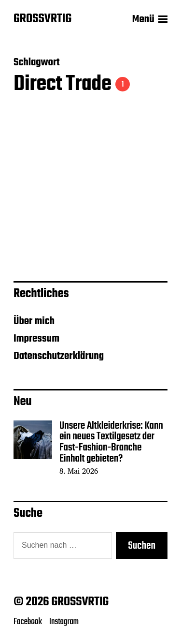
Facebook (28, 622)
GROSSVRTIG (42, 19)
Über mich (34, 321)
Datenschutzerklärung (59, 356)
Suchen (142, 546)
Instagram (64, 622)
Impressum (36, 339)
